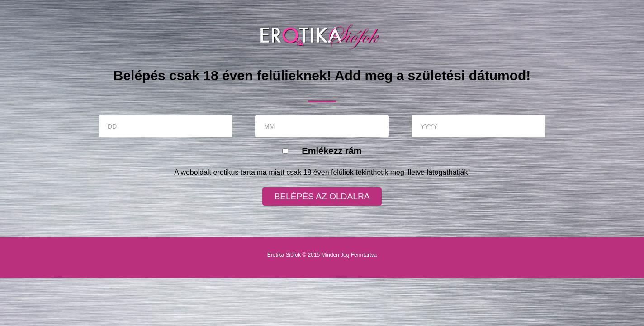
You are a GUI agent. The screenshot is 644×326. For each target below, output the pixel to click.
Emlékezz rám (331, 151)
